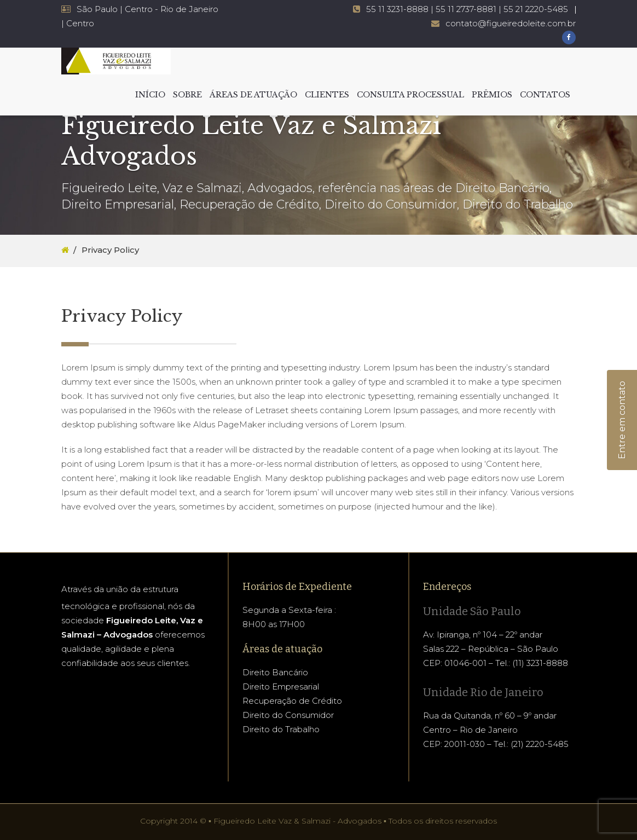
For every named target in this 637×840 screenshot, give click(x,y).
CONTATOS (545, 95)
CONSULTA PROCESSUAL (410, 95)
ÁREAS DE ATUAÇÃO (253, 95)
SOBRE (187, 95)
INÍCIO (150, 95)
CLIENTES (327, 95)
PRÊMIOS (492, 95)
